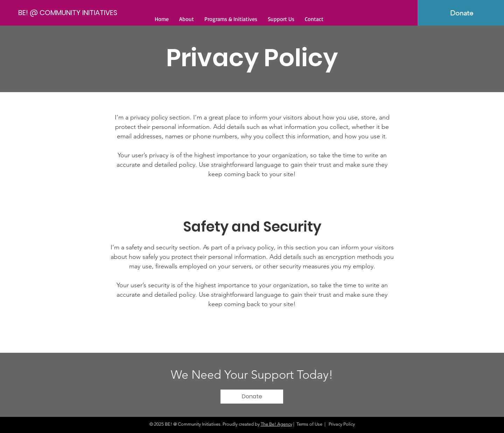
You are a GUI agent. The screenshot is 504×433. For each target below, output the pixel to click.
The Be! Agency (276, 424)
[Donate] (252, 397)
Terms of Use (309, 424)
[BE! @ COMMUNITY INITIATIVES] (69, 12)
